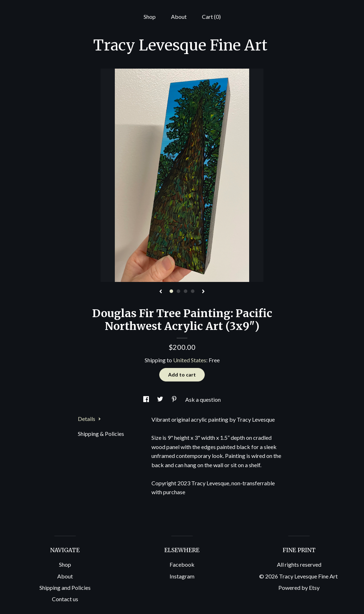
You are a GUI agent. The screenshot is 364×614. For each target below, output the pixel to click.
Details (89, 419)
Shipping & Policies (101, 434)
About (179, 17)
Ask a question (203, 399)
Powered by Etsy (299, 588)
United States (190, 360)
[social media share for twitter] (161, 399)
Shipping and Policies (65, 588)
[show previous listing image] (161, 292)
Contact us (65, 599)
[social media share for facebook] (147, 399)
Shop (150, 17)
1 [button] (171, 291)
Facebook (182, 564)
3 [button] (186, 291)
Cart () (211, 17)
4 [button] (193, 291)
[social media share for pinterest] (175, 399)
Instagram (182, 576)
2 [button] (178, 291)
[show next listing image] (203, 292)
